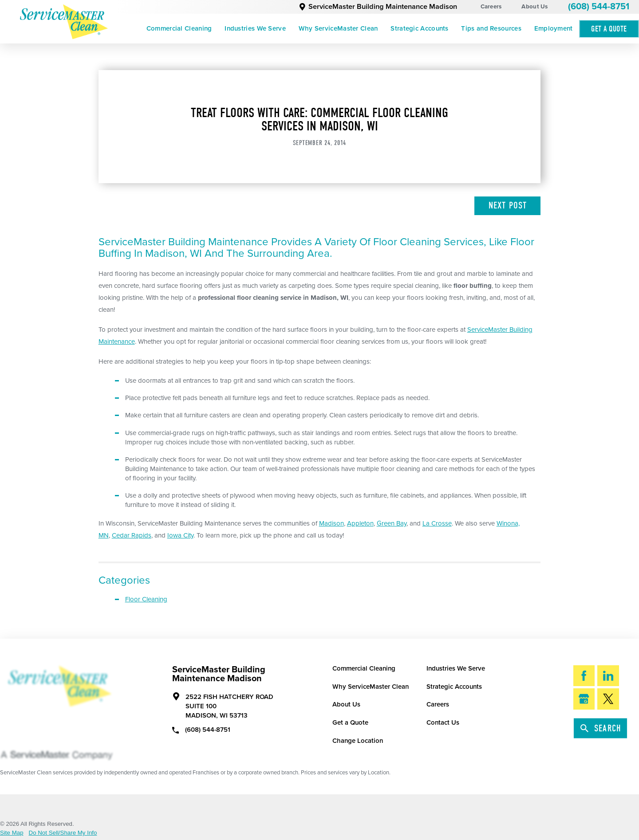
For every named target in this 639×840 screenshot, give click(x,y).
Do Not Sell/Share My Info (63, 833)
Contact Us (443, 722)
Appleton (360, 523)
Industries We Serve (255, 28)
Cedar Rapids (132, 535)
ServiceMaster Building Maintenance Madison (378, 7)
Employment (554, 28)
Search (601, 728)
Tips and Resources (491, 28)
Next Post (508, 205)
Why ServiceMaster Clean (338, 28)
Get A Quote (609, 29)
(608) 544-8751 (599, 7)
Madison (331, 523)
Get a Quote (350, 722)
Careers (491, 7)
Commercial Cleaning (179, 28)
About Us (534, 7)
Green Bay (392, 523)
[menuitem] (179, 29)
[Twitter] (608, 699)
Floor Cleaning (146, 599)
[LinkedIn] (608, 676)
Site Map (12, 833)
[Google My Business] (584, 699)
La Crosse (437, 523)
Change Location (358, 741)
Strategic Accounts (419, 28)
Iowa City (180, 535)
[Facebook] (584, 676)
